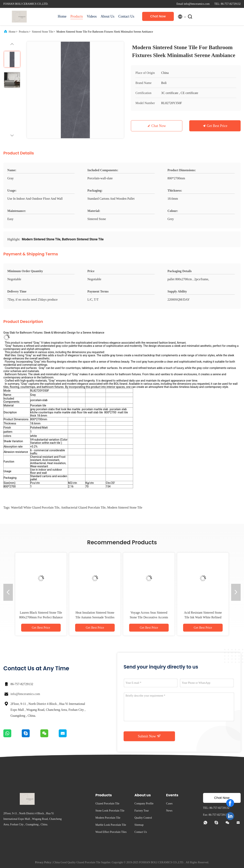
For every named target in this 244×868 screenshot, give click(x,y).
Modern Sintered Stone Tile (125, 507)
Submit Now (149, 736)
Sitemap (139, 825)
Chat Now (158, 16)
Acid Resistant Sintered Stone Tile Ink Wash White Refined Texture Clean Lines (203, 617)
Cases (169, 804)
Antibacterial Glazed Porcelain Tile (83, 507)
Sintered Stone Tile (42, 32)
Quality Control (143, 818)
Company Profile (144, 804)
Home (62, 16)
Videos (92, 16)
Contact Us (126, 16)
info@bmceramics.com (25, 694)
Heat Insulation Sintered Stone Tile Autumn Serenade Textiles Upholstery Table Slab (95, 617)
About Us (108, 16)
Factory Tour (142, 811)
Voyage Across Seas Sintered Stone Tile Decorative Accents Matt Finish (149, 617)
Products (77, 16)
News (169, 811)
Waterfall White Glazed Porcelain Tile (35, 507)
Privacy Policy (43, 862)
